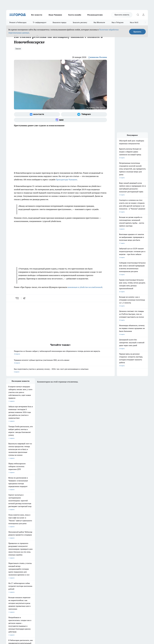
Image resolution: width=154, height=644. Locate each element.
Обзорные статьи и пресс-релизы (73, 574)
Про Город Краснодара (51, 563)
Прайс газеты (10, 577)
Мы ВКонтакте (99, 22)
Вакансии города (60, 22)
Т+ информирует (40, 22)
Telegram (9, 571)
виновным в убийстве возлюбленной (85, 287)
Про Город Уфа (68, 558)
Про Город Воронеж (69, 555)
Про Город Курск (30, 558)
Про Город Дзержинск (13, 563)
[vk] (17, 298)
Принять (137, 32)
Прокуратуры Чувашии (66, 180)
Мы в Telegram (118, 22)
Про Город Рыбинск (50, 558)
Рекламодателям (95, 15)
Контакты (65, 571)
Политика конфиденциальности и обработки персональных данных (27, 612)
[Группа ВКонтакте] (37, 114)
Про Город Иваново (88, 555)
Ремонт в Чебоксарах (18, 22)
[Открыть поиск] (138, 15)
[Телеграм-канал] (84, 114)
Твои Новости (29, 555)
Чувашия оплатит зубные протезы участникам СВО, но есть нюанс (60, 362)
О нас (36, 571)
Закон (18, 49)
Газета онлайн (75, 15)
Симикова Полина (98, 57)
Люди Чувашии (55, 15)
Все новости (37, 15)
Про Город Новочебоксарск (15, 555)
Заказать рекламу (80, 22)
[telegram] (25, 298)
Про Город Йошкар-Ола (52, 555)
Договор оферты (39, 574)
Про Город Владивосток (33, 563)
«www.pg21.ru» (21, 581)
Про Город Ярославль (13, 558)
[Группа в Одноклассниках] (109, 559)
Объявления (10, 574)
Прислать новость (122, 15)
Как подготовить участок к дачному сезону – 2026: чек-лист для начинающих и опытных (60, 371)
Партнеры (65, 577)
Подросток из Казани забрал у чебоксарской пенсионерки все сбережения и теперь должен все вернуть (60, 353)
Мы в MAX (134, 22)
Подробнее (65, 609)
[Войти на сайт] (143, 15)
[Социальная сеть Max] (60, 120)
